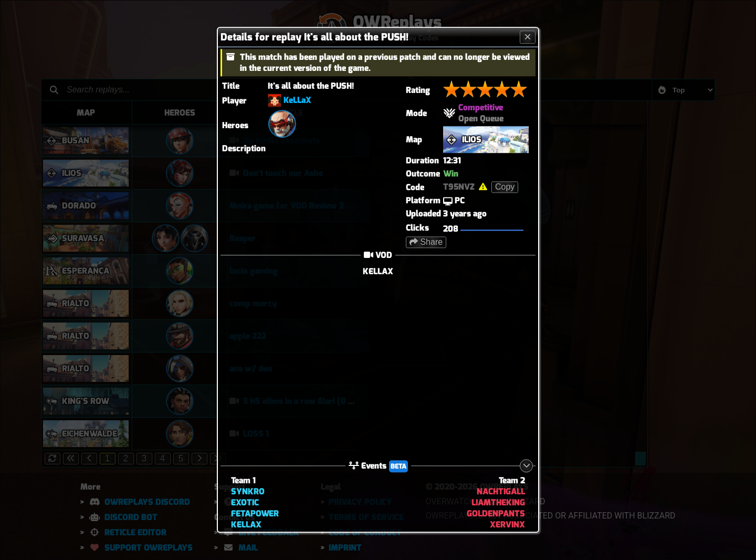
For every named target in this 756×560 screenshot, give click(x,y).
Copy (505, 187)
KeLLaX (297, 100)
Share (426, 242)
